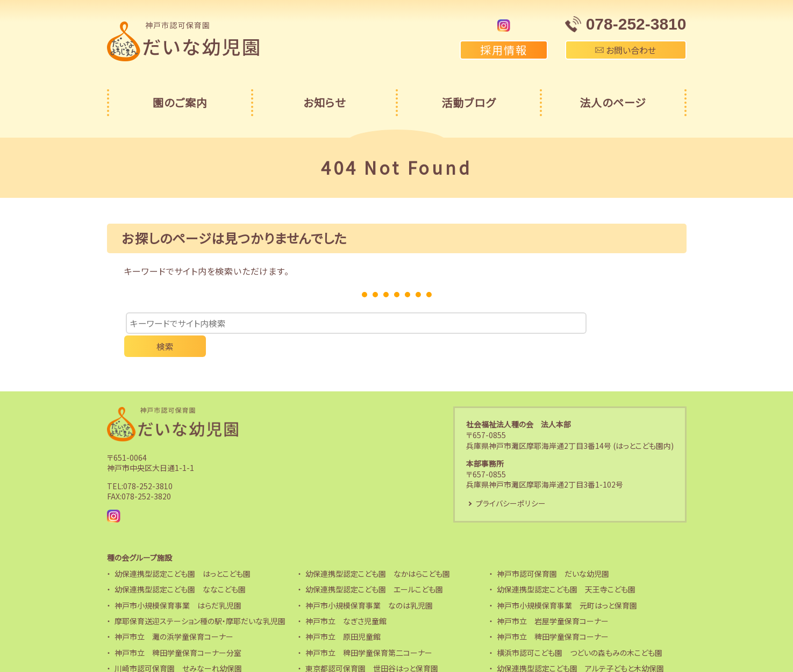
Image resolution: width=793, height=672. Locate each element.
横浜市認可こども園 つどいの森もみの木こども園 (580, 631)
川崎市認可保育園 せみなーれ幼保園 (178, 647)
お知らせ (324, 102)
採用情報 (504, 50)
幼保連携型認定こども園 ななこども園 (180, 568)
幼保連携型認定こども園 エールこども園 (374, 568)
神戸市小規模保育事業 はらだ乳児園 (178, 584)
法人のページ (613, 102)
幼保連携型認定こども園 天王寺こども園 (566, 568)
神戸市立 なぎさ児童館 (346, 599)
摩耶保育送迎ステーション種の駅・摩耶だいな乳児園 (200, 599)
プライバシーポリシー (510, 482)
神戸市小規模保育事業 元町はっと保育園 (567, 584)
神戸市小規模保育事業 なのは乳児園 (369, 584)
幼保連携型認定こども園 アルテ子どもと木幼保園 (580, 647)
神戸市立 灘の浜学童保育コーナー (174, 616)
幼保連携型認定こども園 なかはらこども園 (378, 552)
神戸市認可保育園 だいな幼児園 (553, 552)
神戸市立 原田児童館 (343, 616)
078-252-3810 (148, 464)
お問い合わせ (626, 50)
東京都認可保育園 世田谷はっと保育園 (372, 647)
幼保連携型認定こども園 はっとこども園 (183, 552)
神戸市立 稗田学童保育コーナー (553, 616)
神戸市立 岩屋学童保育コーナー (553, 599)
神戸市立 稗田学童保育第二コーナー (369, 631)
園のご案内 (180, 102)
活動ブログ (469, 102)
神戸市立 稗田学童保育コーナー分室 (178, 631)
